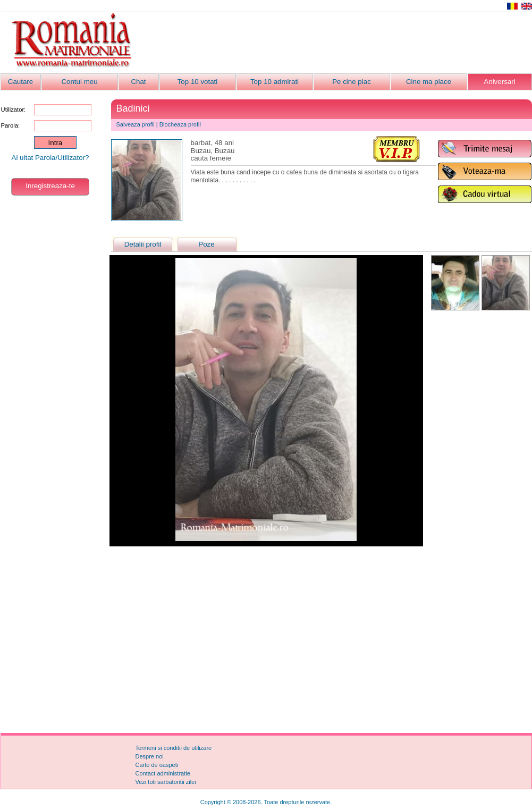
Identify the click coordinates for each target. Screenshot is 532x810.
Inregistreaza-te (50, 186)
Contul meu (79, 82)
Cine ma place (429, 82)
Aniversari (499, 82)
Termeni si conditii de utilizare (174, 748)
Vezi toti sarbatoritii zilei (166, 782)
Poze (206, 244)
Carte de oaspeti (157, 765)
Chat (138, 82)
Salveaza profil (136, 124)
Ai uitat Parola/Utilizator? (50, 158)
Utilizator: (14, 109)
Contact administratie (163, 773)
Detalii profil (143, 244)
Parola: (10, 125)
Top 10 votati (198, 82)
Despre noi (150, 756)
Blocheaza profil (180, 124)
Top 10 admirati (275, 82)
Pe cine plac (352, 82)
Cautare (20, 82)
